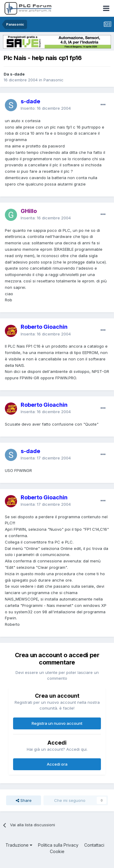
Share (24, 800)
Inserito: (46, 108)
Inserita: (46, 218)
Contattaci (94, 845)
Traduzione (19, 845)
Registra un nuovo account (57, 723)
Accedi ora (57, 764)
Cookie (57, 851)
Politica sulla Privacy (58, 845)
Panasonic (54, 80)
